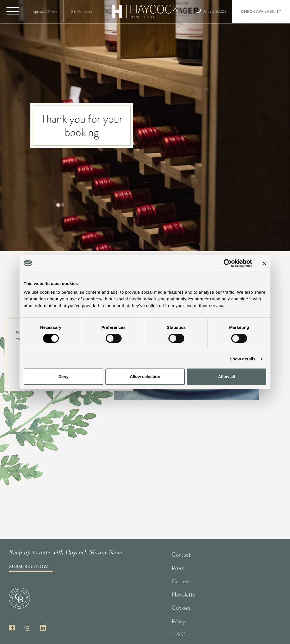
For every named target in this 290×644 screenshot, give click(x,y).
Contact (181, 555)
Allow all (227, 376)
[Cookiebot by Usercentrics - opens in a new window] (228, 263)
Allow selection (145, 376)
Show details (243, 359)
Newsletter (185, 595)
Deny (63, 376)
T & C (179, 634)
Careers (181, 581)
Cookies (181, 608)
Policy (178, 621)
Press (178, 568)
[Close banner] (264, 263)
